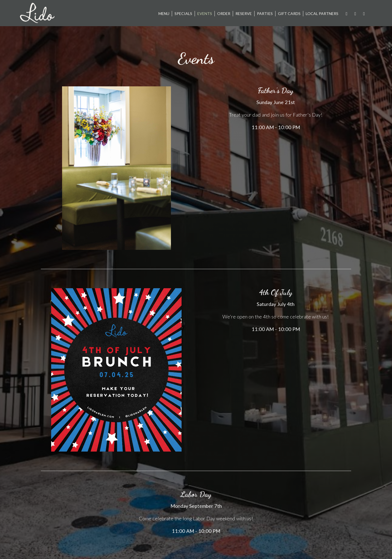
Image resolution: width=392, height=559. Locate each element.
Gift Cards (289, 13)
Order (224, 13)
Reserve (244, 13)
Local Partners (322, 13)
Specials (183, 13)
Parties (265, 13)
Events (205, 13)
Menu (164, 13)
